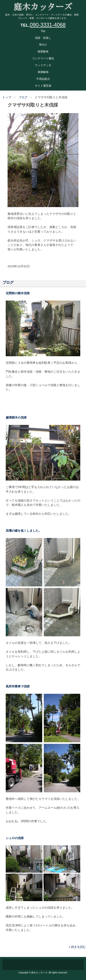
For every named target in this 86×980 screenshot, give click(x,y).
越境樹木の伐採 (16, 417)
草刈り (43, 45)
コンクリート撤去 (43, 58)
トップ (7, 97)
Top (43, 31)
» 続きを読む (77, 947)
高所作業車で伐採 (18, 686)
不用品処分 (43, 79)
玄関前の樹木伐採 (18, 293)
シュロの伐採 (15, 838)
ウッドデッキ (43, 65)
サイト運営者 (43, 86)
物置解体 (43, 52)
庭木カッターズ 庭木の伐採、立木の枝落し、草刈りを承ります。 (43, 4)
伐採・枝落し (43, 38)
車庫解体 (43, 72)
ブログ (23, 97)
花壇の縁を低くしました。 (24, 531)
